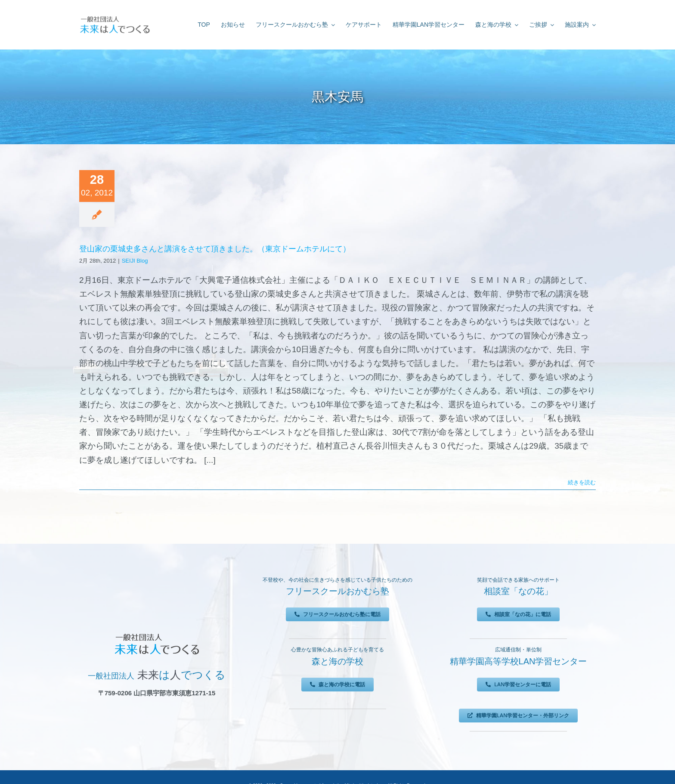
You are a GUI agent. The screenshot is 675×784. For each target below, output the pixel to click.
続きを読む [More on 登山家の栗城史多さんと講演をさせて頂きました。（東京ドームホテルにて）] (582, 482)
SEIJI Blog (135, 261)
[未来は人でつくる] (115, 18)
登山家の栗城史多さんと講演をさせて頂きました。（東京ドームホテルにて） (215, 249)
